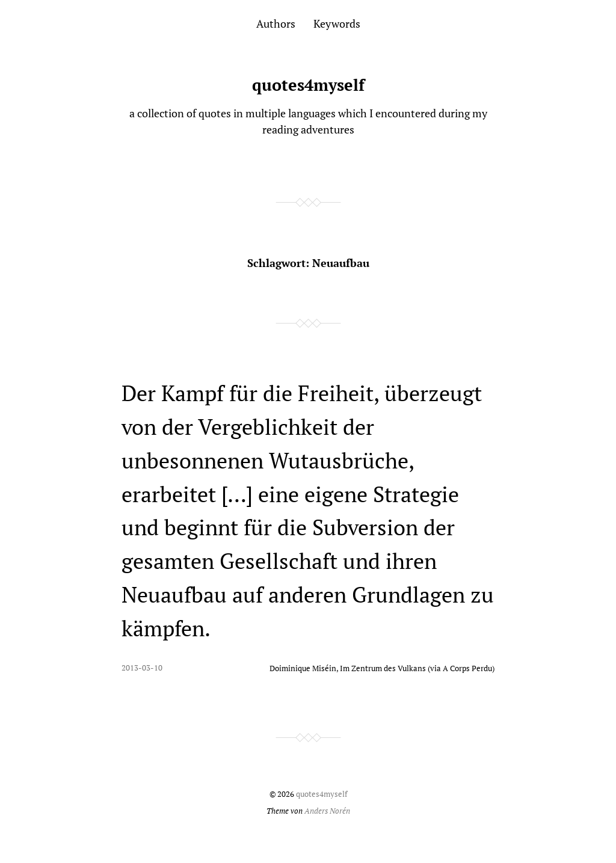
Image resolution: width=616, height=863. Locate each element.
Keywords (337, 23)
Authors (276, 23)
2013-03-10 (142, 668)
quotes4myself (308, 85)
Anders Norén (327, 811)
